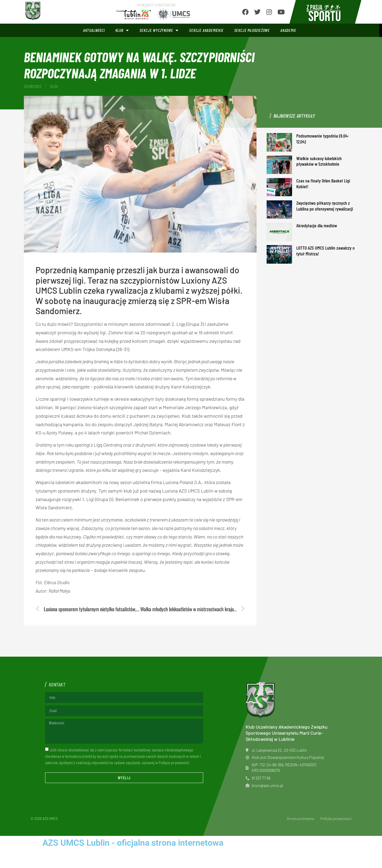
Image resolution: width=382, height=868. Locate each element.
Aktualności (94, 30)
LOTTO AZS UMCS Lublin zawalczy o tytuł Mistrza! (325, 251)
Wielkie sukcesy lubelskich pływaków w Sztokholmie (319, 161)
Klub (122, 30)
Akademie (288, 30)
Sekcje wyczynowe (159, 30)
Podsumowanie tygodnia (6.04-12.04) (323, 139)
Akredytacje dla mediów (317, 225)
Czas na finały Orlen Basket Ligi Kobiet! (323, 183)
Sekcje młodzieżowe (252, 30)
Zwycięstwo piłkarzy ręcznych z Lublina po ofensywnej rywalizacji (325, 206)
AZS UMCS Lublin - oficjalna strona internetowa (133, 843)
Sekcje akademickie (206, 30)
